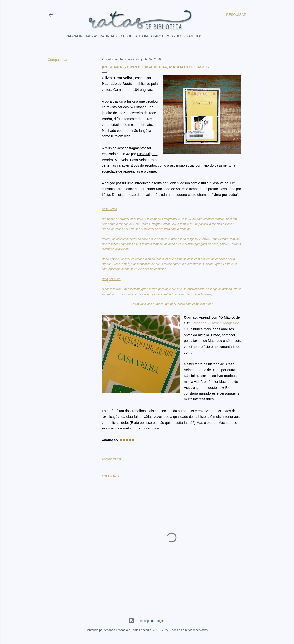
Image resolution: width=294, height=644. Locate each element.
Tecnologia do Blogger (147, 621)
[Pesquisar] (236, 15)
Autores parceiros (154, 36)
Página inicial (78, 36)
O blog (126, 36)
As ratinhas (105, 36)
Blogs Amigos (189, 36)
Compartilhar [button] (58, 60)
